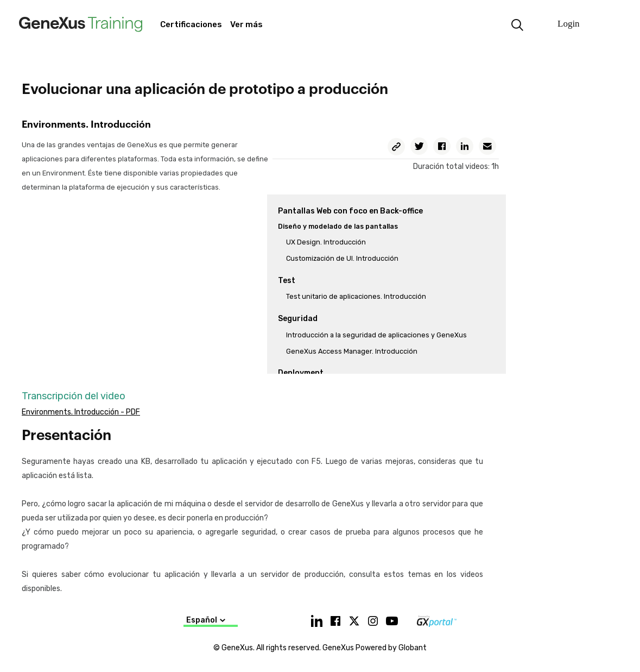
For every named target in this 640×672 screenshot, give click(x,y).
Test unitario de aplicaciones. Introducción (356, 296)
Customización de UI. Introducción (342, 258)
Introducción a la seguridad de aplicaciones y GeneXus (376, 335)
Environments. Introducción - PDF (81, 412)
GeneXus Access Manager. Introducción (352, 351)
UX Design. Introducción (326, 242)
